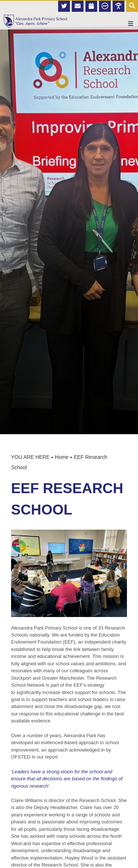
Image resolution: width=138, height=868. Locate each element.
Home (62, 457)
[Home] (36, 21)
